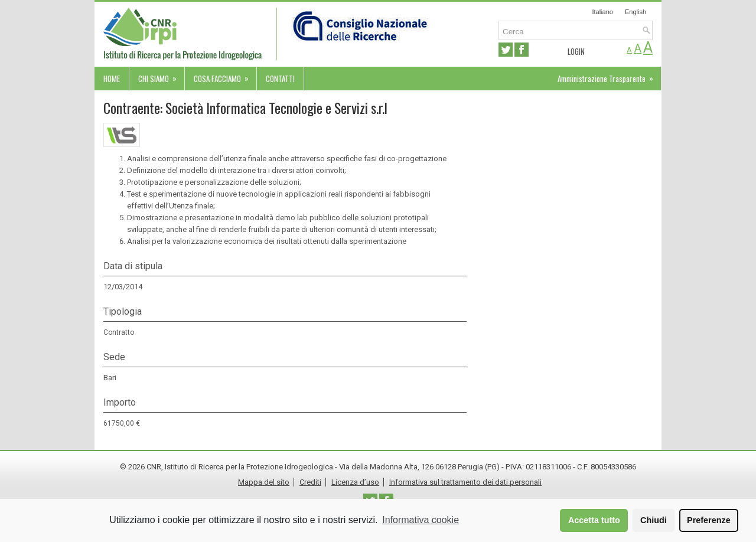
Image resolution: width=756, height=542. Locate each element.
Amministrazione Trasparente (609, 76)
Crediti (310, 482)
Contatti (280, 79)
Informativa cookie (421, 520)
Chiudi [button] (654, 520)
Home (112, 79)
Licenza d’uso (355, 482)
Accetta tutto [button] (594, 520)
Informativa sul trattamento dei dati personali (465, 482)
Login (576, 51)
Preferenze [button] (709, 520)
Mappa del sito (264, 482)
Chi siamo (161, 76)
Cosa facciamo (225, 76)
